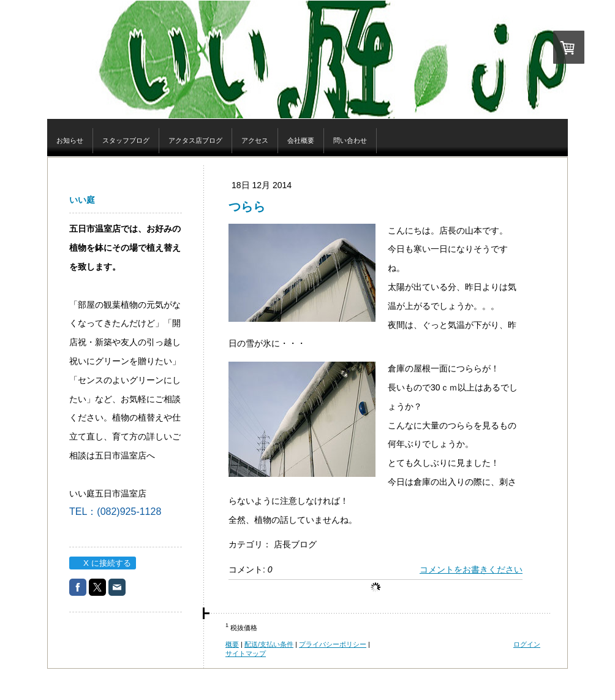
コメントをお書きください (471, 569)
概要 (232, 644)
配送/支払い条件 (269, 644)
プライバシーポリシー (333, 644)
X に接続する (102, 563)
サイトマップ (246, 653)
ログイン (527, 644)
